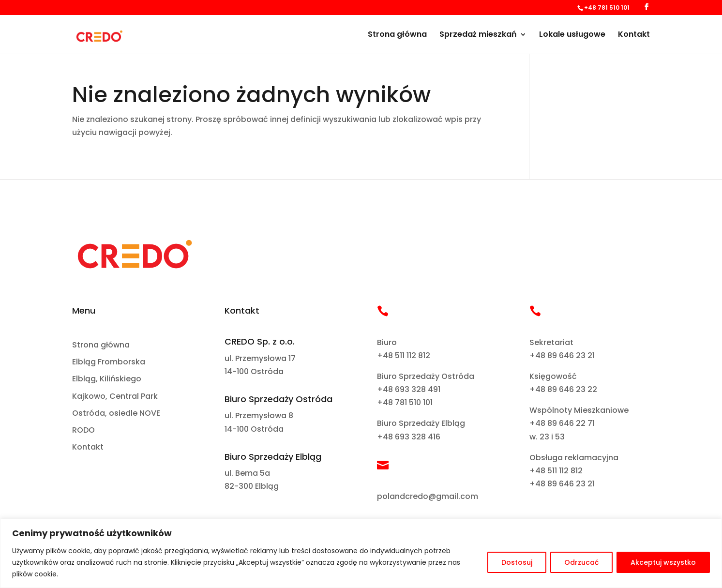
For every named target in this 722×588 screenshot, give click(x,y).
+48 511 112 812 (404, 355)
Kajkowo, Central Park (115, 397)
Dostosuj (517, 562)
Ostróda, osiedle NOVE (116, 414)
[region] (361, 553)
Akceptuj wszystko (663, 562)
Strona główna (397, 35)
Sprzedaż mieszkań (478, 35)
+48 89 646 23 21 (562, 355)
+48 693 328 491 (409, 389)
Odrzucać (581, 562)
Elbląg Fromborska (109, 362)
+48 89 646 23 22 (563, 389)
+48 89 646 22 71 (562, 423)
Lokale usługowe (572, 35)
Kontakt (634, 35)
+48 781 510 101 (405, 402)
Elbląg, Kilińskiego (107, 379)
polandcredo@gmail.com (428, 496)
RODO (83, 430)
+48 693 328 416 (409, 437)
